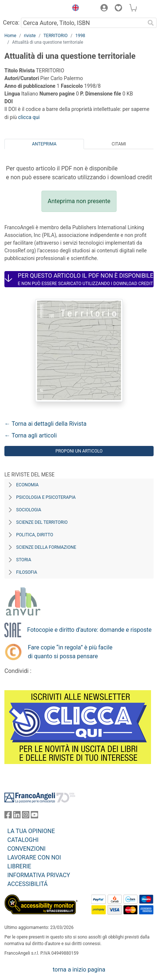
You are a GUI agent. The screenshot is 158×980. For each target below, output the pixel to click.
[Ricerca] (151, 23)
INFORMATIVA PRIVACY (39, 875)
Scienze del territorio (42, 522)
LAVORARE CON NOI (34, 857)
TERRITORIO (55, 36)
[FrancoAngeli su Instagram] (26, 816)
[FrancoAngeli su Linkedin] (17, 816)
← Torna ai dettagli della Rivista (45, 424)
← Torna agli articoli (31, 435)
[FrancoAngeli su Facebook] (8, 816)
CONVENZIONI (26, 849)
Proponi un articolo (79, 451)
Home (10, 36)
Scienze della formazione (46, 547)
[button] (74, 9)
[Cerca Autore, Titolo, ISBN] (83, 23)
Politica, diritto (35, 535)
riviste (30, 36)
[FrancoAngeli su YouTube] (34, 816)
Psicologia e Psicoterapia (46, 497)
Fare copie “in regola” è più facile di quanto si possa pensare (70, 652)
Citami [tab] (119, 144)
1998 (80, 36)
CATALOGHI (23, 840)
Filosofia (27, 572)
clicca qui (29, 117)
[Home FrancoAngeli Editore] (29, 9)
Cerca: (11, 23)
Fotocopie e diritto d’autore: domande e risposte (89, 630)
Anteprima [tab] (44, 144)
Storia (24, 560)
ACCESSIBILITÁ (27, 884)
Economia (27, 485)
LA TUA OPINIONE (31, 831)
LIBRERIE (19, 866)
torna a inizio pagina (79, 970)
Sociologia (29, 510)
